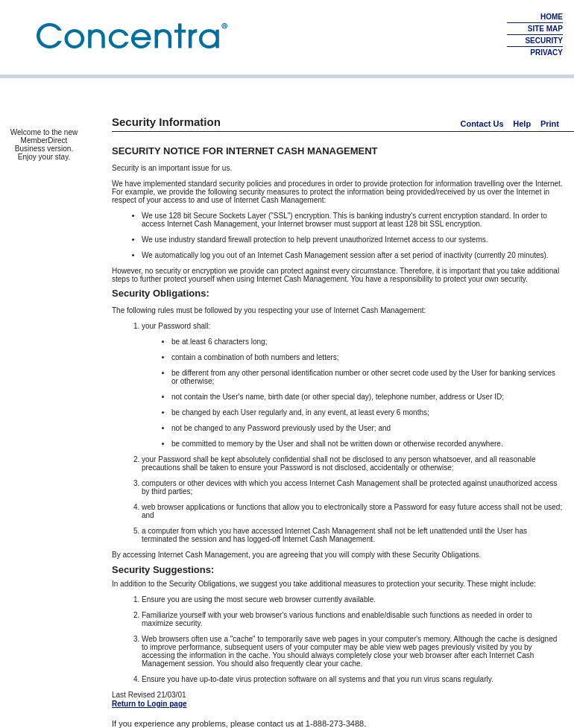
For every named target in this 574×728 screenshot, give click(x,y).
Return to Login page (149, 704)
